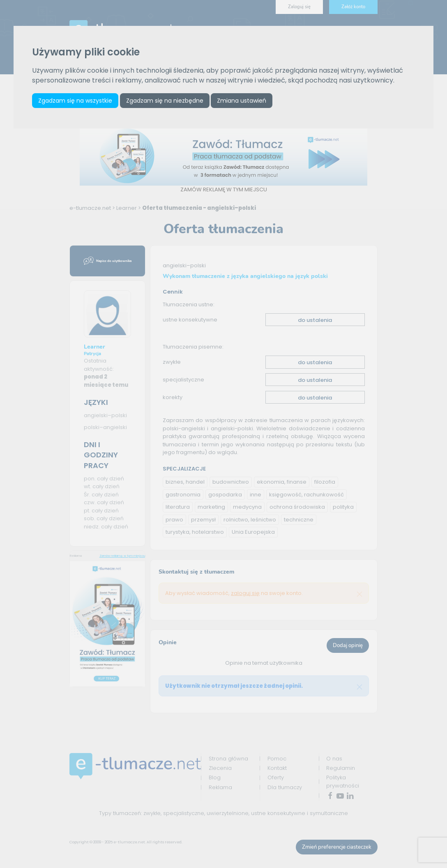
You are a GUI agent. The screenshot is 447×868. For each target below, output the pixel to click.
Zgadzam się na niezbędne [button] (165, 101)
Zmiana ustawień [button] (242, 101)
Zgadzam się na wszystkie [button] (76, 101)
